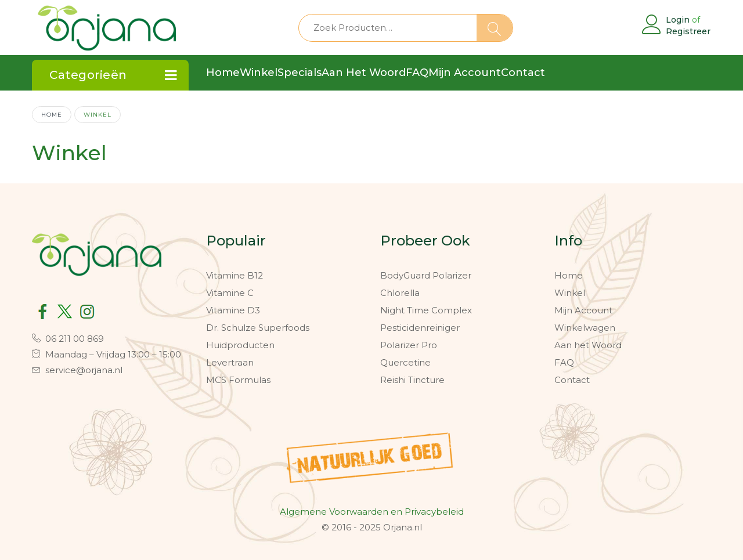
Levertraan (230, 362)
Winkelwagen (585, 328)
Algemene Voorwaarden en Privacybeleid (372, 512)
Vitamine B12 (235, 275)
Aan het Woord (588, 345)
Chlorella (400, 293)
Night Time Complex (426, 310)
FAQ (564, 362)
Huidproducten (240, 345)
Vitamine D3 (233, 310)
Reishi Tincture (412, 380)
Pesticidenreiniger (420, 328)
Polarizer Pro (409, 345)
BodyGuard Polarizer (426, 275)
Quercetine (405, 362)
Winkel (570, 293)
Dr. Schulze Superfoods (258, 328)
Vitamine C (230, 293)
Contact (572, 380)
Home (52, 114)
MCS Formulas (238, 380)
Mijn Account (583, 310)
